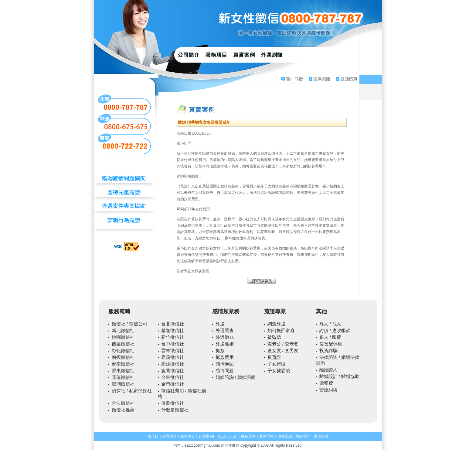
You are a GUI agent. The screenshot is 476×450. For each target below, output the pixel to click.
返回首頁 (321, 436)
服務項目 (188, 436)
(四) (234, 436)
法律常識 (285, 436)
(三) (228, 436)
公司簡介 (169, 436)
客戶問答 (267, 436)
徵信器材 (248, 436)
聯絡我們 (303, 436)
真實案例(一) (209, 436)
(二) (222, 436)
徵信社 (153, 436)
